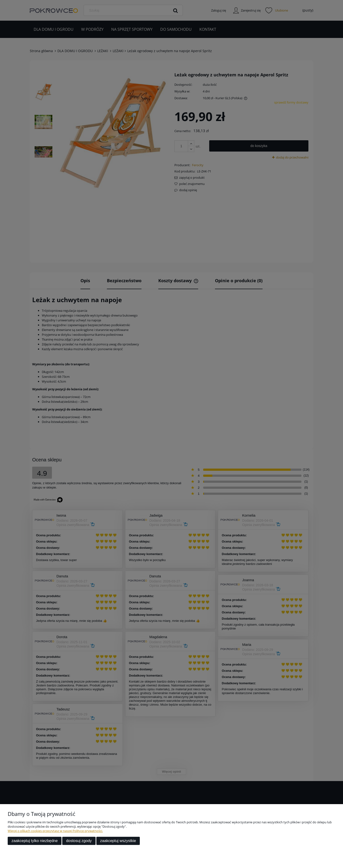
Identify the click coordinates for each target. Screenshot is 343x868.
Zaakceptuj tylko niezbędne (35, 841)
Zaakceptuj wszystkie (118, 841)
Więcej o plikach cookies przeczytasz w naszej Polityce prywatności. (55, 831)
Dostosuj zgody (79, 841)
